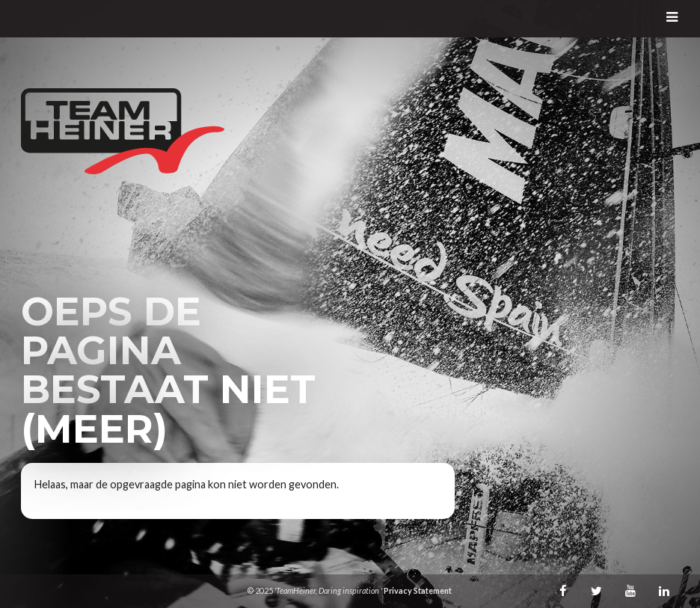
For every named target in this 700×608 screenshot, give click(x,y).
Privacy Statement (418, 590)
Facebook (563, 591)
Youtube (630, 591)
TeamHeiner (123, 131)
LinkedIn (664, 591)
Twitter (597, 591)
